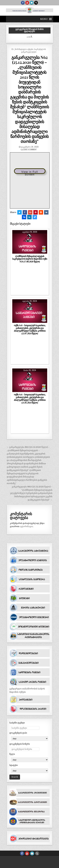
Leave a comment (30, 149)
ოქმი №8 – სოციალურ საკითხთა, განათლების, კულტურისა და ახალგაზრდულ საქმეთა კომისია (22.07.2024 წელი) (30, 329)
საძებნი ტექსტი (17, 723)
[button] (44, 19)
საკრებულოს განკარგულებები (33, 50)
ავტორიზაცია (26, 526)
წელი (12, 754)
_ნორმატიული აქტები (24, 49)
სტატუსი (14, 765)
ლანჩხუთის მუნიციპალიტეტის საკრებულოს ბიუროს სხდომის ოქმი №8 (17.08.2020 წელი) (30, 259)
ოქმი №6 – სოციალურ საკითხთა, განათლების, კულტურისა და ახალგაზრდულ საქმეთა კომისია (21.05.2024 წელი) (30, 399)
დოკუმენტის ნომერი (20, 744)
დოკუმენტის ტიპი (18, 733)
